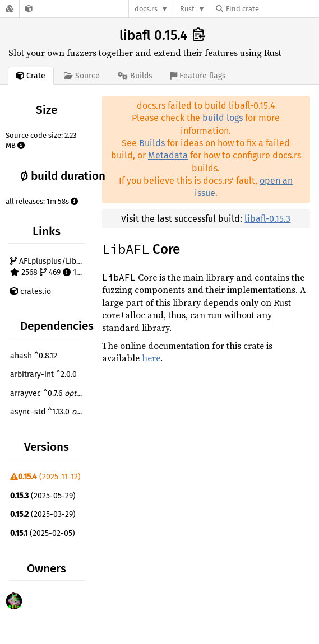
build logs (223, 118)
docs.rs (146, 9)
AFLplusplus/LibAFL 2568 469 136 (49, 267)
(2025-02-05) (43, 533)
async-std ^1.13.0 (49, 412)
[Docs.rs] (10, 9)
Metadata (168, 155)
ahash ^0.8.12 (34, 356)
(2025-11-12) (45, 477)
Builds (152, 143)
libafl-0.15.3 (267, 219)
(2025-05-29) (43, 496)
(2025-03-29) (43, 514)
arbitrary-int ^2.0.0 (43, 374)
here (151, 358)
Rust (187, 9)
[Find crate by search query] (272, 9)
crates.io (31, 291)
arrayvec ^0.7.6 (49, 393)
